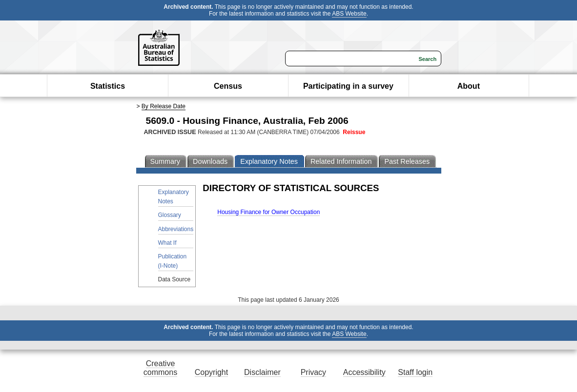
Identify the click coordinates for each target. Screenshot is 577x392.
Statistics (108, 86)
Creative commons (160, 368)
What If (167, 243)
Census (228, 86)
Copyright (211, 372)
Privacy (313, 372)
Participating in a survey (348, 86)
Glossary (170, 215)
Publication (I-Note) (173, 261)
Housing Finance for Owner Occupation (268, 212)
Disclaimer (262, 372)
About (469, 86)
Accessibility (364, 372)
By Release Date (164, 106)
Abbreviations (176, 229)
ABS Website (349, 14)
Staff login (415, 372)
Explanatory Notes (174, 197)
